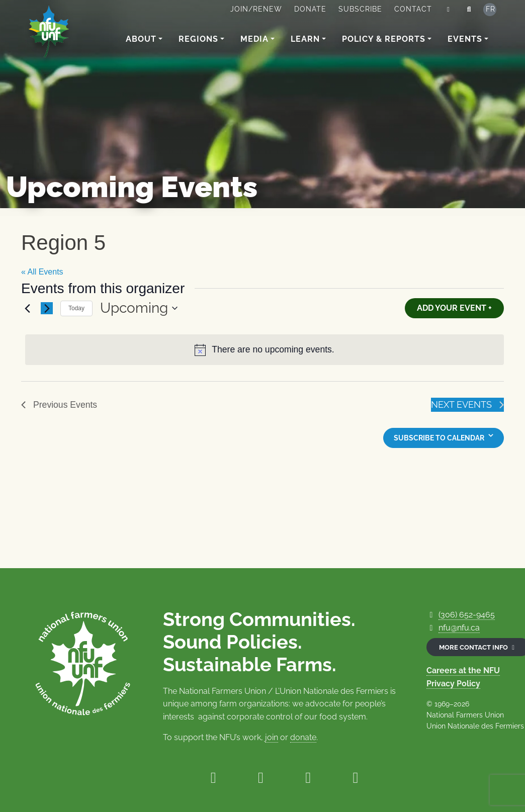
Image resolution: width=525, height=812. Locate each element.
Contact (413, 9)
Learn (305, 39)
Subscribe (360, 9)
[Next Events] (47, 308)
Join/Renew (256, 9)
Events (465, 39)
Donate (310, 9)
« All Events (42, 272)
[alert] (265, 350)
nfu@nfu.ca (459, 628)
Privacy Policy (453, 684)
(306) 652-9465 (467, 615)
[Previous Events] (27, 308)
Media (254, 39)
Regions (198, 39)
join (272, 737)
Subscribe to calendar (439, 438)
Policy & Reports (384, 39)
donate (303, 737)
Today (76, 308)
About (141, 39)
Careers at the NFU (463, 670)
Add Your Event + (454, 308)
